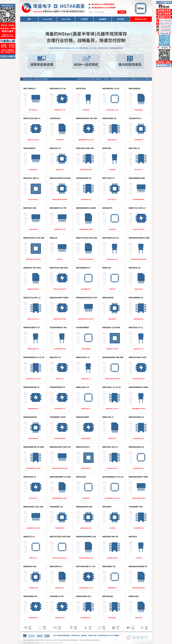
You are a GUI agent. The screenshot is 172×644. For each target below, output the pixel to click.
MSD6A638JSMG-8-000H (139, 259)
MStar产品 (66, 19)
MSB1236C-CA (86, 409)
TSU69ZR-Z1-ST (60, 618)
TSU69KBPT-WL (139, 528)
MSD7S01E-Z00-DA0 (60, 289)
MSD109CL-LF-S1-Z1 (112, 409)
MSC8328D (86, 498)
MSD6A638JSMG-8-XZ (86, 558)
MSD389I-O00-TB (112, 558)
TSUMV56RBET (86, 349)
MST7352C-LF (112, 200)
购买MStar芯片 (141, 19)
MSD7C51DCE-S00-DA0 (86, 259)
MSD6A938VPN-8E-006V (60, 200)
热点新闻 (103, 19)
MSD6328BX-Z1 (112, 140)
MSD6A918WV (86, 439)
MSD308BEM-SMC (139, 200)
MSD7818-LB (139, 289)
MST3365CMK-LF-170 (86, 588)
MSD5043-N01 (33, 229)
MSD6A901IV (139, 110)
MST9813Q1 (112, 618)
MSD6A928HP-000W (60, 319)
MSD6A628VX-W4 (86, 528)
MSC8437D (112, 229)
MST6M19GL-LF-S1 (112, 110)
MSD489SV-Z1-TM (60, 229)
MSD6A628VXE (33, 439)
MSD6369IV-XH (33, 618)
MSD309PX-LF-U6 (60, 110)
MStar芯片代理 (28, 79)
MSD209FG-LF (60, 588)
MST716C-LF (139, 170)
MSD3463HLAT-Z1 (112, 259)
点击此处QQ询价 (165, 27)
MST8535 (139, 558)
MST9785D (86, 110)
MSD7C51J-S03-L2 (139, 229)
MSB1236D (139, 618)
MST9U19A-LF (33, 498)
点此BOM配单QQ (166, 30)
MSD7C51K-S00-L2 (33, 140)
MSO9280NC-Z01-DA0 (33, 528)
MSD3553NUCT (86, 468)
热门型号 (121, 19)
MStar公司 (48, 19)
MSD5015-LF (60, 170)
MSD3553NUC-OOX (139, 379)
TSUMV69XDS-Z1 (86, 200)
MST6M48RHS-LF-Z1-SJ (112, 498)
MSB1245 (112, 289)
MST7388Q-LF (33, 110)
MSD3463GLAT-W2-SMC (33, 259)
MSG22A (60, 259)
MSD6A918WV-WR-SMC (112, 379)
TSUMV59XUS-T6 (60, 409)
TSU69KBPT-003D (60, 439)
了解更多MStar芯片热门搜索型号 (140, 79)
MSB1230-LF (112, 439)
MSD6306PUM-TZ (33, 409)
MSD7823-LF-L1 (139, 349)
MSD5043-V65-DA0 (33, 289)
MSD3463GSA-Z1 (139, 439)
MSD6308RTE (33, 170)
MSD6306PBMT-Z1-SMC (60, 498)
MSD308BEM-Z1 (139, 319)
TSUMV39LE (60, 140)
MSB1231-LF (33, 558)
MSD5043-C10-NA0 (112, 349)
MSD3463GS (112, 319)
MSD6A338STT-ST (33, 349)
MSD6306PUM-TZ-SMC (33, 468)
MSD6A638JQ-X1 (139, 468)
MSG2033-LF (60, 379)
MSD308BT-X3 (112, 588)
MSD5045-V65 (33, 588)
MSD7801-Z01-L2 (112, 468)
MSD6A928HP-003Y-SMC (60, 468)
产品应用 (84, 19)
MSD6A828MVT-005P (139, 498)
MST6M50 (112, 528)
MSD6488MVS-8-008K (86, 229)
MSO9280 (112, 170)
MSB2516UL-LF (86, 379)
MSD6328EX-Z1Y (86, 618)
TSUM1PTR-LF (139, 140)
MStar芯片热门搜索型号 (42, 79)
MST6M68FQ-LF (86, 289)
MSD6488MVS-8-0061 (139, 409)
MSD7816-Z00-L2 (33, 200)
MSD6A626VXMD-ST (139, 588)
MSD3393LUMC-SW (86, 170)
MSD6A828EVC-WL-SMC (86, 140)
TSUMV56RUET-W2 (60, 349)
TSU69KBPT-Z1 (60, 528)
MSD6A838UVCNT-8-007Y (86, 319)
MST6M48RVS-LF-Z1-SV (33, 379)
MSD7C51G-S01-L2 (33, 319)
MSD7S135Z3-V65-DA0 (60, 558)
